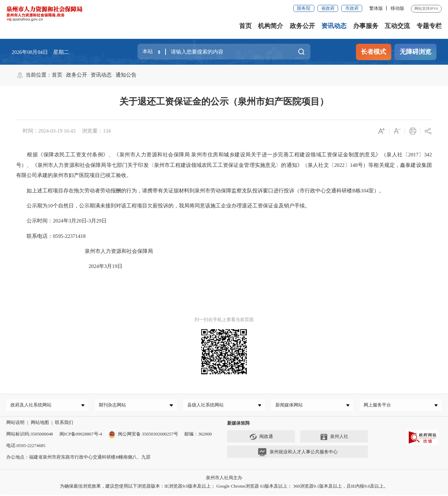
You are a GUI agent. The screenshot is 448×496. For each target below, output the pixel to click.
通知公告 (126, 75)
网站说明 (15, 424)
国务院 (304, 8)
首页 (245, 26)
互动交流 (397, 26)
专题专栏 (429, 26)
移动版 (397, 8)
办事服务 (366, 26)
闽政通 (261, 439)
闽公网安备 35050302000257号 (143, 436)
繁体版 (376, 8)
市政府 (352, 8)
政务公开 (302, 26)
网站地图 (40, 424)
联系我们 (64, 424)
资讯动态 (334, 26)
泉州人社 (334, 439)
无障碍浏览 (415, 52)
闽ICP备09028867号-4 (81, 436)
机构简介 (271, 26)
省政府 (328, 8)
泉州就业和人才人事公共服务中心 (298, 454)
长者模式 (373, 52)
